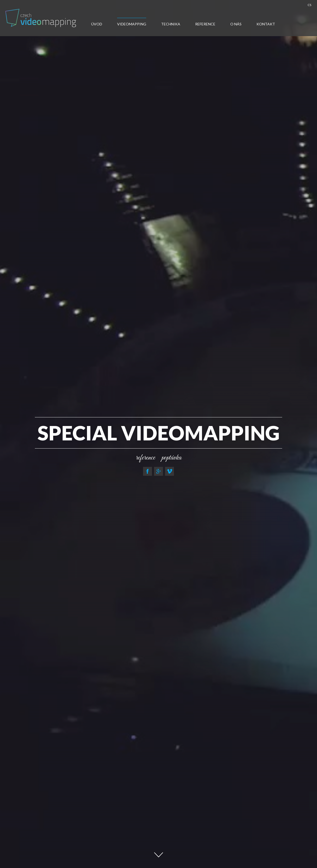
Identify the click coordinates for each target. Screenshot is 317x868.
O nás (236, 24)
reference (145, 458)
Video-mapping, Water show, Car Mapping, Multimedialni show (41, 18)
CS (309, 5)
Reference (205, 24)
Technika (171, 24)
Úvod (97, 24)
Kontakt (266, 24)
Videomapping (132, 24)
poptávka (172, 458)
